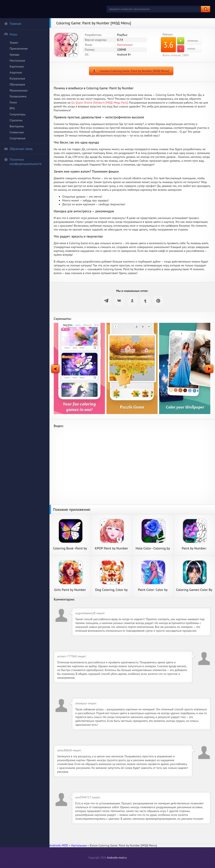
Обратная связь (18, 149)
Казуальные (17, 78)
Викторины (17, 126)
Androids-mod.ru (117, 858)
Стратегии (16, 120)
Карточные (17, 66)
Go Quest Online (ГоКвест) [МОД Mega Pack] (100, 103)
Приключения (19, 48)
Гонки (13, 102)
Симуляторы (17, 114)
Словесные (17, 132)
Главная (13, 23)
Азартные (16, 72)
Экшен (14, 43)
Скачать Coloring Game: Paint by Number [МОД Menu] (134, 71)
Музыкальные (19, 90)
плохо (186, 49)
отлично (187, 41)
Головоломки (18, 96)
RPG (12, 108)
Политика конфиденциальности (23, 162)
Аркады (15, 54)
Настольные (17, 60)
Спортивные (17, 138)
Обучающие (17, 84)
